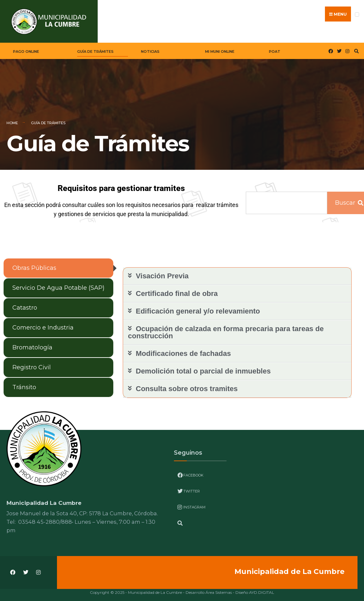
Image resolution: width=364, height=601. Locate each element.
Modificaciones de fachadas (183, 351)
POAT (275, 49)
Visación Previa (162, 273)
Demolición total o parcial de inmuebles (203, 368)
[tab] (58, 265)
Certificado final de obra (177, 291)
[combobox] (287, 200)
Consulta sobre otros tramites (187, 386)
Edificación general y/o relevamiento (198, 308)
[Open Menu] (357, 15)
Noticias (150, 49)
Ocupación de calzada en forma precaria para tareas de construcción (226, 329)
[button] (237, 273)
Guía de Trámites (95, 49)
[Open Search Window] (356, 48)
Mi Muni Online (220, 49)
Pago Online (26, 49)
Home (12, 120)
